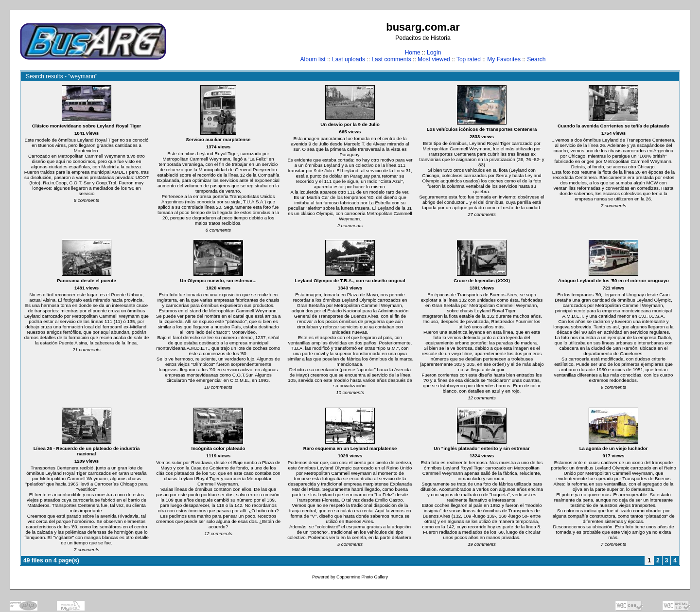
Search (536, 59)
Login (434, 53)
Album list (313, 59)
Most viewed (434, 59)
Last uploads (349, 59)
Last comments (391, 59)
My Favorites (504, 59)
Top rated (469, 59)
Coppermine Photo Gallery (362, 577)
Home (413, 53)
